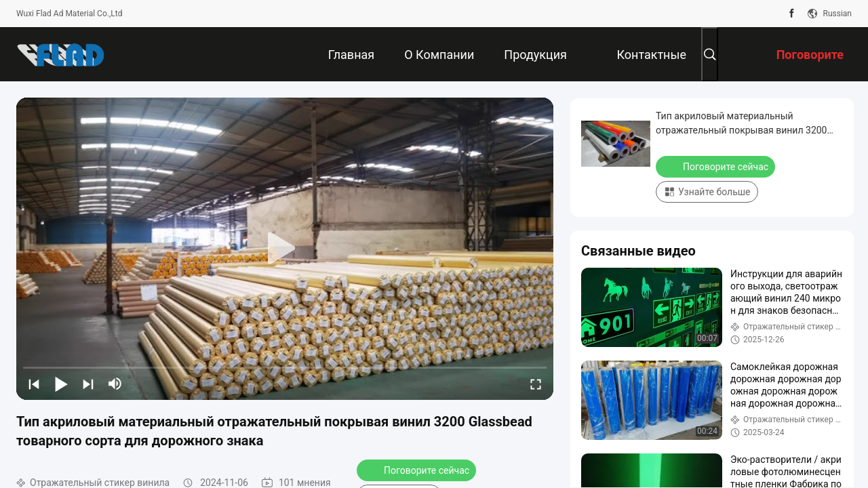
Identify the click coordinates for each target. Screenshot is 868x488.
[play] (285, 249)
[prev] (34, 384)
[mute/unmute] (115, 384)
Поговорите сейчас (418, 470)
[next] (88, 384)
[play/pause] (61, 384)
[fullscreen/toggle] (536, 384)
